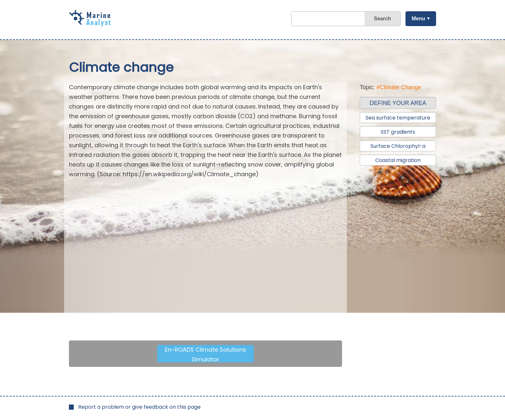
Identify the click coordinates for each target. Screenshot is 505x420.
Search (382, 19)
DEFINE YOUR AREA (398, 103)
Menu (418, 19)
